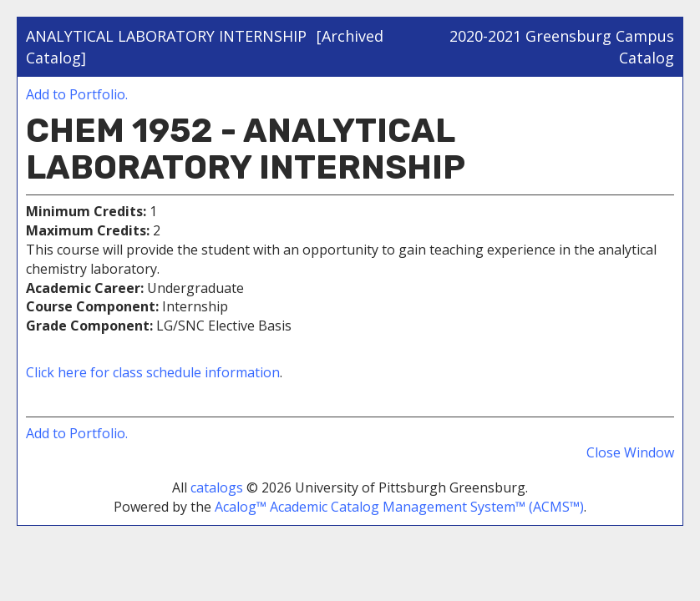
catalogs (217, 487)
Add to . (77, 94)
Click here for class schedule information (153, 372)
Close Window (630, 452)
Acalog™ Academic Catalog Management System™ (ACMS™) (399, 507)
